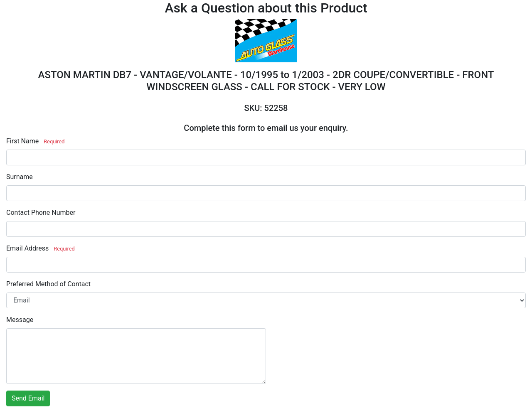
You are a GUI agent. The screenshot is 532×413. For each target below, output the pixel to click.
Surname (20, 177)
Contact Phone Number (41, 213)
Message (20, 320)
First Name (22, 141)
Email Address (27, 248)
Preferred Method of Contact (48, 284)
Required (54, 141)
